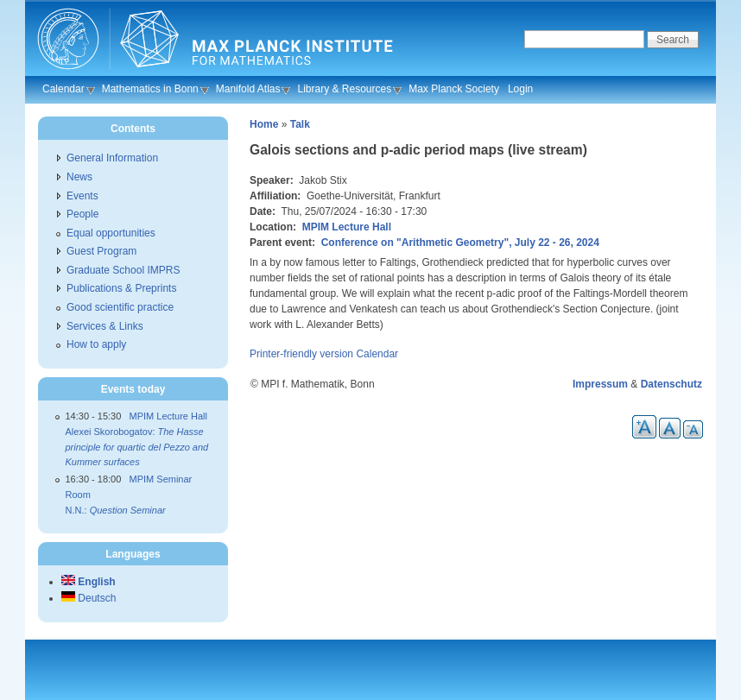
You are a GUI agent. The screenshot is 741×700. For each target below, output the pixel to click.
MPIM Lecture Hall (347, 227)
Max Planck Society (454, 89)
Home (264, 124)
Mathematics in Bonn (150, 89)
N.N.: (116, 510)
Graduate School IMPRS (123, 270)
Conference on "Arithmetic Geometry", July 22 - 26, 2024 (460, 243)
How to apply (96, 344)
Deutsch (89, 598)
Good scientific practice (120, 307)
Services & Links (105, 326)
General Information (112, 158)
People (82, 214)
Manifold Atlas (248, 89)
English (89, 582)
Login (520, 89)
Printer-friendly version (301, 354)
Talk (300, 124)
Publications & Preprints (121, 288)
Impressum (600, 384)
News (79, 177)
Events (82, 196)
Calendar (63, 89)
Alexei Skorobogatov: (137, 447)
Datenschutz (671, 384)
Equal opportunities (111, 233)
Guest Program (101, 251)
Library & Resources (344, 89)
